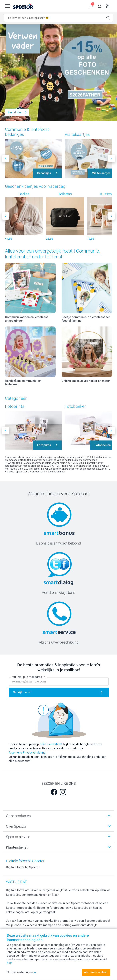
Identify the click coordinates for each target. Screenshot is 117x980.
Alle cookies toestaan (96, 972)
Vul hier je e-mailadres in (29, 677)
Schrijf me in (22, 692)
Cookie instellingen (22, 972)
